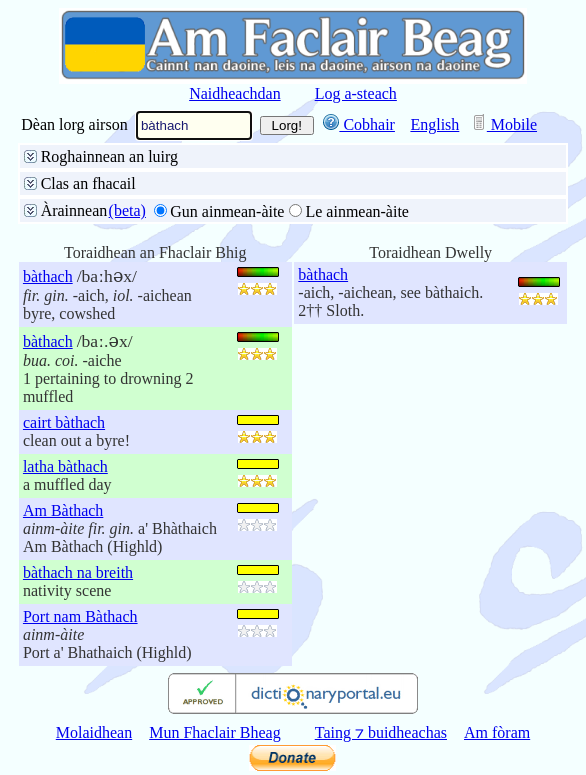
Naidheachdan (235, 93)
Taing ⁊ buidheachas (381, 732)
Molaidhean (94, 732)
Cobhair (359, 124)
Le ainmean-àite (357, 211)
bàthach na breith (78, 572)
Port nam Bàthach (80, 616)
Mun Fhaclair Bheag (215, 732)
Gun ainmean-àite (227, 211)
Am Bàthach (63, 510)
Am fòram (497, 732)
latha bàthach (65, 466)
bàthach (48, 276)
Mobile (504, 124)
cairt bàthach (64, 422)
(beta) (127, 210)
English (434, 124)
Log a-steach (356, 93)
